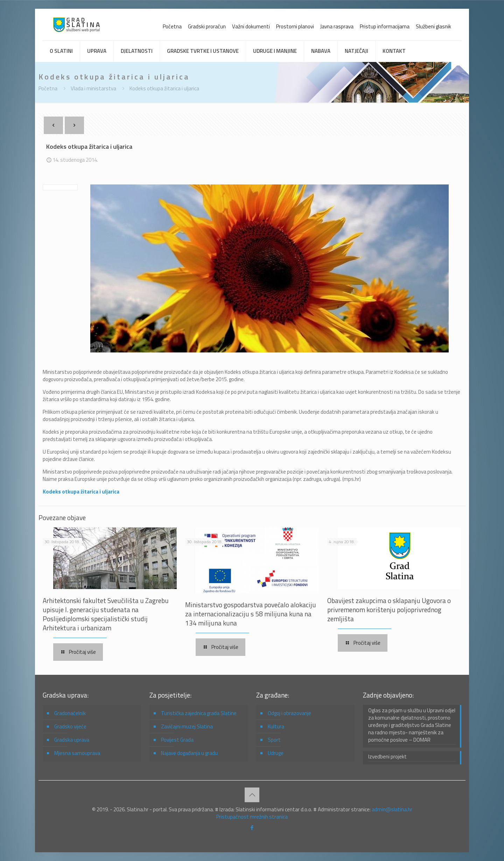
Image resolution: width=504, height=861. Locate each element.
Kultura (276, 726)
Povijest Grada (177, 740)
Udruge (276, 753)
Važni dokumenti (251, 26)
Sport (274, 740)
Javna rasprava (337, 26)
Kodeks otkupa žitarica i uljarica (164, 88)
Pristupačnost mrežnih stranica (252, 817)
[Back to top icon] (252, 795)
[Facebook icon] (252, 828)
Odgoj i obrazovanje (289, 713)
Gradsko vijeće (70, 726)
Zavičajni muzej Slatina (187, 726)
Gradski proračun (207, 26)
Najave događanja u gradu (189, 753)
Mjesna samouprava (77, 753)
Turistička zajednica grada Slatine (199, 713)
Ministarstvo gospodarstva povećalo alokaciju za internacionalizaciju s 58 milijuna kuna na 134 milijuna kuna (251, 614)
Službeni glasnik (433, 26)
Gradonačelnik (70, 713)
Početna (172, 26)
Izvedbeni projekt (387, 757)
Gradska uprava (72, 740)
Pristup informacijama (385, 26)
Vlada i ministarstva (93, 88)
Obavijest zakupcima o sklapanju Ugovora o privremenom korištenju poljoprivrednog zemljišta (389, 610)
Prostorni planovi (295, 26)
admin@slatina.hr (392, 809)
